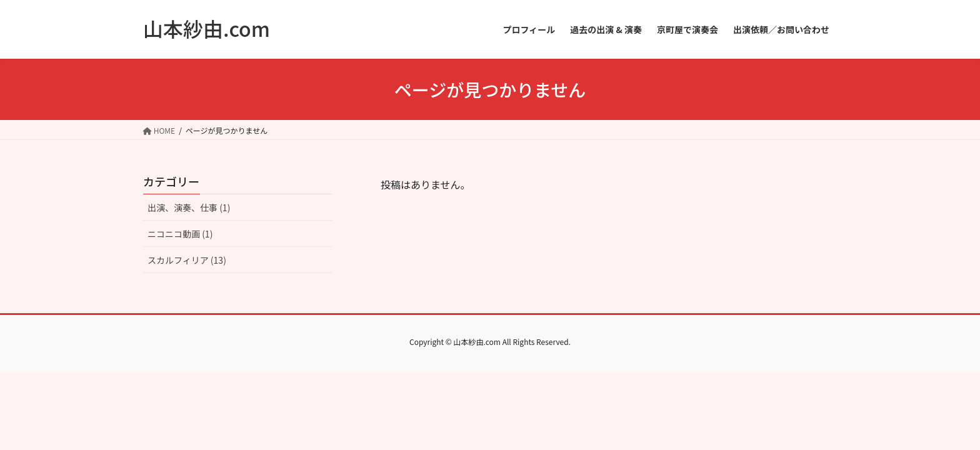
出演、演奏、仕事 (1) (189, 207)
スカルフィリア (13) (187, 260)
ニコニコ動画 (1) (180, 234)
